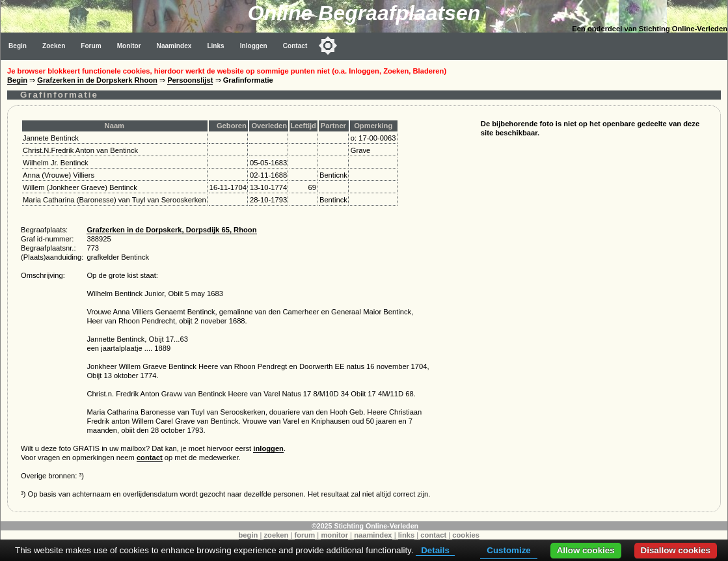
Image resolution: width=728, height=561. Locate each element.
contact (150, 458)
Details (435, 550)
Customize (508, 550)
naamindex (373, 535)
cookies (466, 535)
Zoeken (54, 46)
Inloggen (254, 46)
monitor (334, 535)
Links (215, 46)
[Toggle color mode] (328, 46)
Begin (18, 46)
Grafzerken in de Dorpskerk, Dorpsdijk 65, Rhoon (171, 230)
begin (249, 535)
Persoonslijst (190, 80)
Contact (295, 46)
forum (305, 535)
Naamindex (174, 46)
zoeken (276, 535)
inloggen (268, 448)
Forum (91, 46)
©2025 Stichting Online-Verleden (365, 526)
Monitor (129, 46)
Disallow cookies (676, 550)
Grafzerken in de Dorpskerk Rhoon (97, 80)
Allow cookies (586, 550)
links (407, 535)
